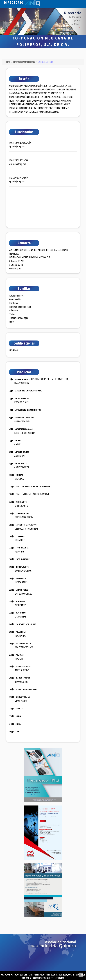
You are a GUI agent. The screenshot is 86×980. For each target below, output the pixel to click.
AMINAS (18, 441)
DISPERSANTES (21, 502)
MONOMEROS (21, 601)
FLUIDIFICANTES (22, 548)
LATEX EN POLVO (22, 590)
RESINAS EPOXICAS (23, 678)
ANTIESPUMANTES (22, 452)
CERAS (18, 494)
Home (7, 62)
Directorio (22, 3)
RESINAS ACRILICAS (23, 666)
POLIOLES (19, 655)
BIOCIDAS (19, 475)
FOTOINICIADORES (23, 559)
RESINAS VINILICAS (23, 697)
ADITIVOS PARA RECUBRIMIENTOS (28, 410)
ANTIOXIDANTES (21, 464)
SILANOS (19, 716)
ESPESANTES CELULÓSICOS (26, 525)
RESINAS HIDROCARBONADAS (27, 689)
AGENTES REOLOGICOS (24, 429)
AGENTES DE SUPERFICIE (24, 418)
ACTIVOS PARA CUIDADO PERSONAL (28, 391)
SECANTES (19, 708)
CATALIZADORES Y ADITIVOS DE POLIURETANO (33, 486)
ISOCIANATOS (21, 578)
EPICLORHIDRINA (22, 513)
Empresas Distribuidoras (24, 62)
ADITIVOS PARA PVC (22, 398)
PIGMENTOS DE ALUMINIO (26, 624)
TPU (17, 732)
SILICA (18, 724)
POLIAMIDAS (20, 632)
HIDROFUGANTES (22, 567)
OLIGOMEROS (21, 613)
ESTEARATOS (20, 536)
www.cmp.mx (15, 268)
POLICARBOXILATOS (23, 643)
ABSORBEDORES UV (22, 379)
